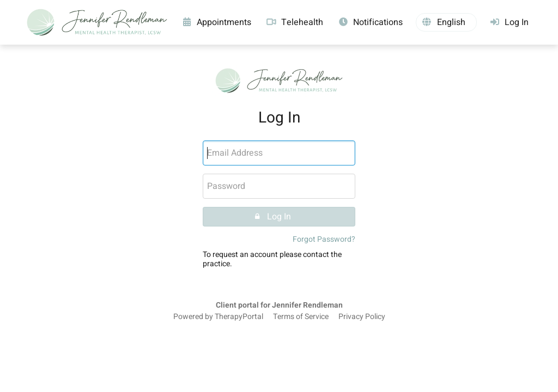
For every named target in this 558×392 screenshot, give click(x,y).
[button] (446, 22)
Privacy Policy (362, 317)
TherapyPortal (239, 317)
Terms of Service (301, 317)
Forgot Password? (324, 239)
